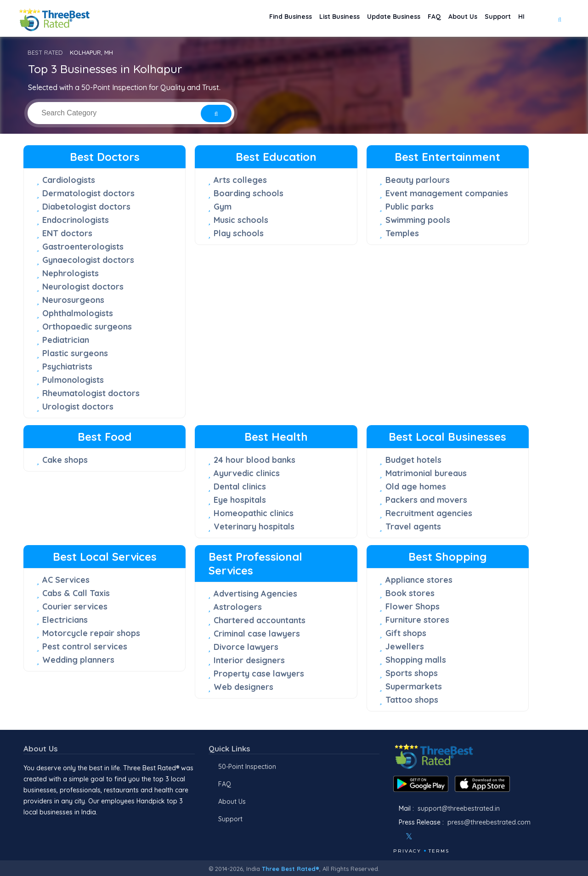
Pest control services (85, 646)
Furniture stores (417, 620)
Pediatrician (66, 340)
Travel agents (413, 526)
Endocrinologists (76, 220)
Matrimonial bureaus (426, 473)
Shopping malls (416, 660)
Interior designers (249, 660)
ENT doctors (67, 233)
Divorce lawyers (246, 647)
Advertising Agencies (255, 594)
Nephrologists (71, 273)
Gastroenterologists (83, 247)
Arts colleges (240, 180)
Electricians (65, 620)
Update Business (368, 19)
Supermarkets (414, 686)
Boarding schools (249, 193)
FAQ (415, 19)
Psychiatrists (67, 367)
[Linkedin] (449, 836)
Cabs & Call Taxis (76, 593)
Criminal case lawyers (257, 634)
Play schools (239, 233)
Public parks (410, 207)
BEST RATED (45, 52)
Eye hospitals (240, 500)
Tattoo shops (412, 700)
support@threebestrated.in (459, 808)
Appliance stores (419, 580)
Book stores (410, 593)
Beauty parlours (418, 180)
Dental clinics (240, 486)
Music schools (241, 220)
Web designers (243, 687)
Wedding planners (78, 660)
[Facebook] (394, 836)
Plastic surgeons (75, 353)
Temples (402, 233)
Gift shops (406, 633)
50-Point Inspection (247, 767)
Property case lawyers (259, 674)
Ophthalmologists (78, 313)
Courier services (75, 606)
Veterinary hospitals (254, 526)
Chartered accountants (260, 620)
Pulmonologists (73, 380)
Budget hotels (413, 460)
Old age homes (416, 486)
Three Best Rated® (291, 869)
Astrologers (238, 607)
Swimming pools (418, 220)
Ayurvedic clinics (247, 473)
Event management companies (447, 193)
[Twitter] (409, 836)
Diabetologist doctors (86, 207)
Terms (439, 851)
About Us (449, 19)
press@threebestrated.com (489, 822)
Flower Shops (413, 606)
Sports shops (412, 673)
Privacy (407, 851)
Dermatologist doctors (88, 193)
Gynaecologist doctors (88, 260)
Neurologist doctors (83, 287)
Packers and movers (426, 500)
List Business (306, 19)
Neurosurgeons (73, 300)
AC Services (66, 580)
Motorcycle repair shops (91, 633)
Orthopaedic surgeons (87, 327)
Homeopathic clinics (254, 513)
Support (490, 19)
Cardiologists (69, 180)
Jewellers (405, 646)
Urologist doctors (78, 407)
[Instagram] (424, 836)
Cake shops (65, 460)
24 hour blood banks (254, 460)
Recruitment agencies (429, 513)
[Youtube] (436, 836)
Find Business (249, 19)
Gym (223, 207)
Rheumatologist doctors (91, 393)
